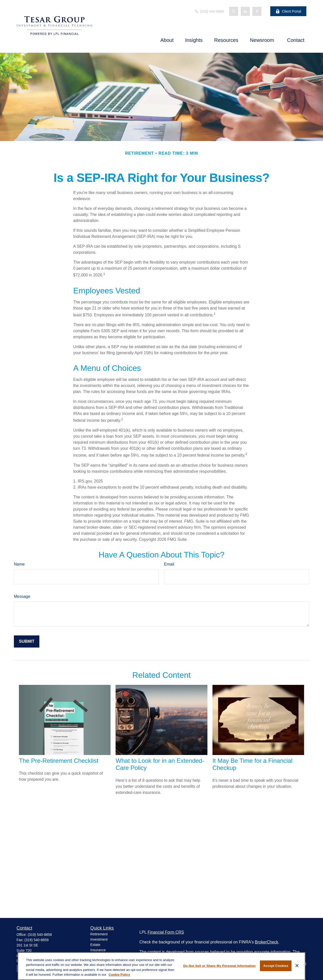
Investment (99, 939)
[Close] (297, 966)
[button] (167, 40)
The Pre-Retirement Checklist (59, 761)
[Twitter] (234, 11)
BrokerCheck (266, 942)
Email (169, 564)
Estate (95, 945)
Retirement (99, 934)
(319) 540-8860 (209, 11)
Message (22, 596)
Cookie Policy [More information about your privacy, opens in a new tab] (119, 975)
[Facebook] (257, 11)
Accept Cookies (276, 966)
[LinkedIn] (245, 11)
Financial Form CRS (166, 932)
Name (19, 564)
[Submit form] (27, 641)
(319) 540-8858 (40, 935)
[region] (161, 966)
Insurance (98, 950)
